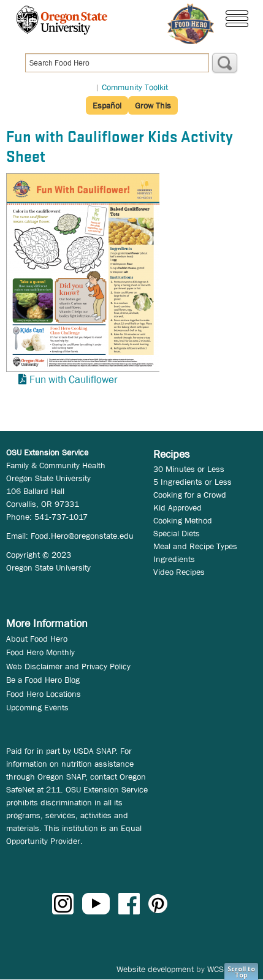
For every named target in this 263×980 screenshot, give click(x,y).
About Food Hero (37, 639)
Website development (155, 969)
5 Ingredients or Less (192, 482)
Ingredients (174, 559)
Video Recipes (179, 572)
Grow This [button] (153, 105)
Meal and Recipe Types (195, 546)
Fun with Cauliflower (74, 380)
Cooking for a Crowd (190, 495)
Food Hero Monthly (40, 652)
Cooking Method (183, 520)
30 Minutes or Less (189, 469)
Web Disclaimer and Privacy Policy (68, 666)
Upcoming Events (37, 707)
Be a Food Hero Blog (43, 680)
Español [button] (107, 105)
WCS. (217, 969)
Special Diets (177, 533)
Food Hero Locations (44, 694)
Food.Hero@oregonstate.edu (82, 536)
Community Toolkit (135, 87)
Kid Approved (177, 507)
